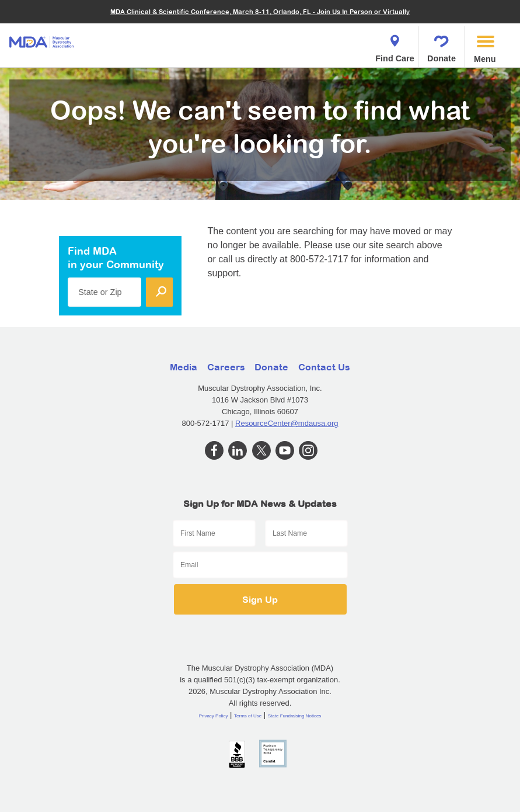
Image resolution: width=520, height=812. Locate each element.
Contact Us (324, 367)
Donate (442, 45)
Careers (226, 367)
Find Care (395, 45)
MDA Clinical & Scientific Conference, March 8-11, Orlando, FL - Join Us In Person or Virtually (260, 11)
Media (184, 367)
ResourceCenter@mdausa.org (287, 423)
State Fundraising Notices (295, 716)
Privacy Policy (214, 716)
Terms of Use (248, 716)
